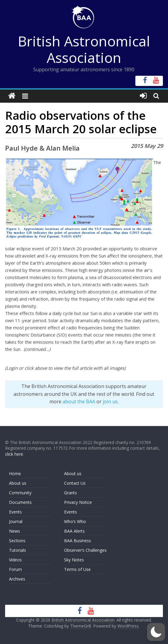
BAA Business (78, 541)
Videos (15, 560)
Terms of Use (77, 569)
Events (15, 512)
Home (15, 473)
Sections (17, 541)
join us (110, 401)
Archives (17, 579)
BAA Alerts (74, 531)
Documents (20, 502)
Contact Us (75, 483)
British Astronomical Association (84, 49)
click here (14, 454)
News (15, 531)
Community (20, 493)
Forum (15, 569)
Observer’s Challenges (85, 550)
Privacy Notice (78, 502)
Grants (71, 493)
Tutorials (18, 550)
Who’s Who (75, 521)
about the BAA (79, 401)
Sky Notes (74, 560)
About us (18, 483)
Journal (16, 521)
